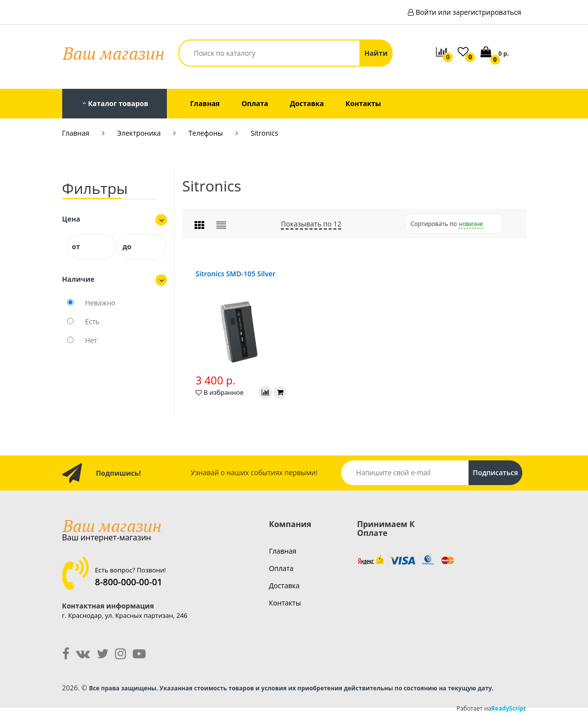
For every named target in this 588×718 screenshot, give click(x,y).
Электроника (139, 133)
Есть (92, 321)
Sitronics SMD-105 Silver (235, 274)
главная (283, 551)
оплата (281, 568)
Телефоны (206, 133)
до (127, 246)
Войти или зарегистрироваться (469, 12)
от (76, 246)
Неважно (100, 303)
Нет (91, 340)
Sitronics (265, 133)
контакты (285, 603)
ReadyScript (509, 708)
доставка (284, 586)
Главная (76, 133)
